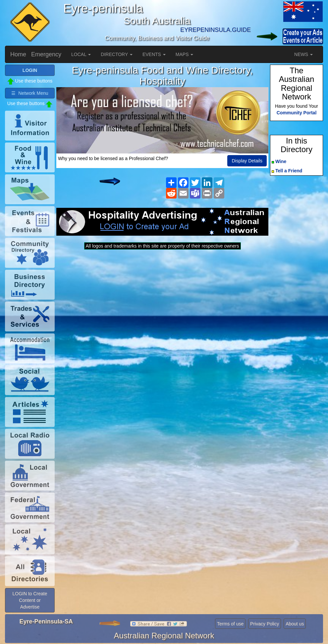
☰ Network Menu (30, 93)
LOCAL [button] (81, 54)
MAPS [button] (185, 54)
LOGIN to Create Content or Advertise (30, 600)
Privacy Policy (265, 624)
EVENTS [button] (154, 54)
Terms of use (230, 624)
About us (295, 624)
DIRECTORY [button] (117, 54)
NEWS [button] (303, 54)
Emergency (46, 54)
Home (18, 54)
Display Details (247, 161)
